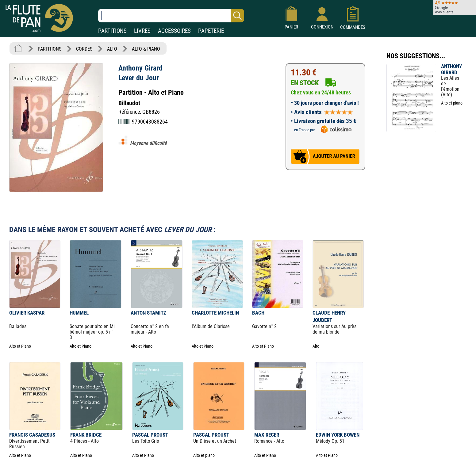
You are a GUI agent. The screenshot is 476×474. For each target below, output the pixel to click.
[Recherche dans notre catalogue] (171, 16)
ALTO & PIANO (146, 49)
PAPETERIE (211, 31)
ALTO (112, 49)
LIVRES (142, 31)
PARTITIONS (112, 31)
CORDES (84, 49)
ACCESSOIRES (174, 31)
